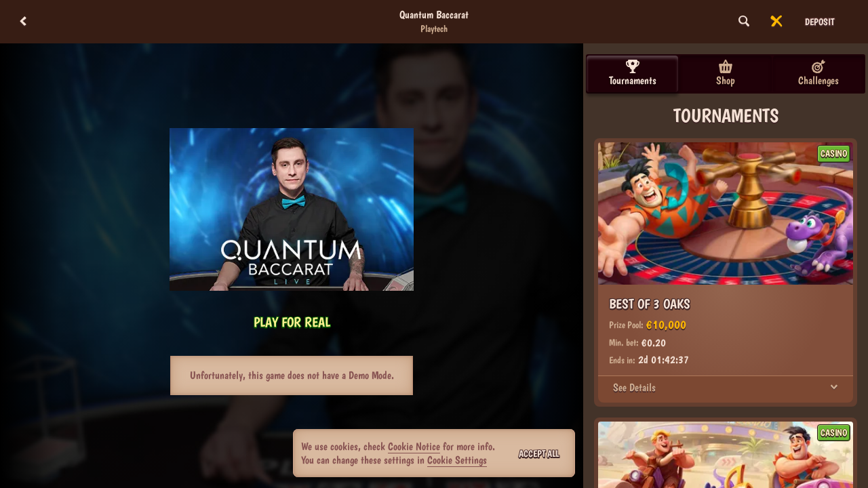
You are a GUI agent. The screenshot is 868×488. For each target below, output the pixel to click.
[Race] (776, 22)
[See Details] (834, 388)
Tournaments (633, 73)
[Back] (23, 22)
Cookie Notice (414, 446)
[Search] (744, 22)
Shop (726, 73)
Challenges (818, 73)
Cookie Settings (457, 460)
